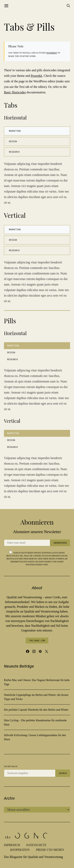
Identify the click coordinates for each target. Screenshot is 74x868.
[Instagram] (34, 651)
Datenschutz (36, 845)
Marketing (15, 131)
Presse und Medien (50, 850)
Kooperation (20, 850)
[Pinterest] (40, 651)
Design (13, 141)
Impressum (12, 845)
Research (14, 152)
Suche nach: (11, 766)
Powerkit (52, 53)
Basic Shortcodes (15, 92)
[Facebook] (28, 651)
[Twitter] (47, 651)
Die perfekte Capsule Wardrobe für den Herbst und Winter (36, 710)
